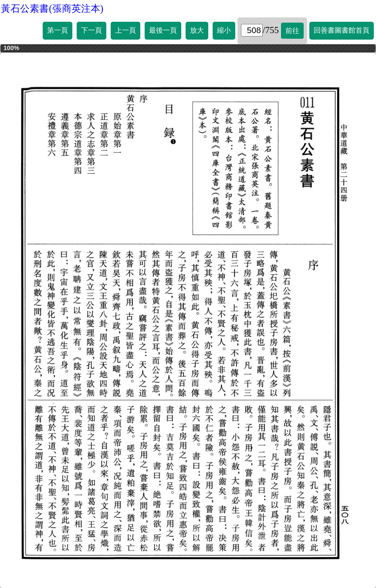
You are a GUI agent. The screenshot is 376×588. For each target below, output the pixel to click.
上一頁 (125, 30)
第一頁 (58, 30)
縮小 (224, 30)
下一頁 (91, 30)
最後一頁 (163, 30)
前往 (292, 31)
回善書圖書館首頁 (342, 30)
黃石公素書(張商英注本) (52, 8)
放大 (197, 30)
